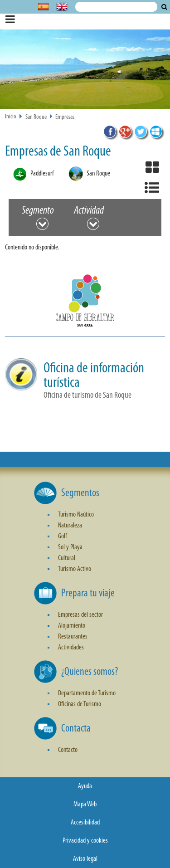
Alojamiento (72, 626)
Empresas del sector (80, 615)
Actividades (71, 648)
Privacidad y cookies (85, 841)
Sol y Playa (70, 547)
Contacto (68, 750)
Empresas (65, 117)
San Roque (36, 117)
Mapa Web (85, 805)
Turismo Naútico (76, 515)
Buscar (164, 7)
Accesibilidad (85, 823)
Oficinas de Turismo (80, 704)
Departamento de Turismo (87, 693)
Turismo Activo (75, 569)
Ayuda (85, 786)
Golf (63, 536)
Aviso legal (85, 859)
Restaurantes (73, 637)
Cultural (67, 558)
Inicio (11, 117)
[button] (85, 303)
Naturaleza (70, 526)
